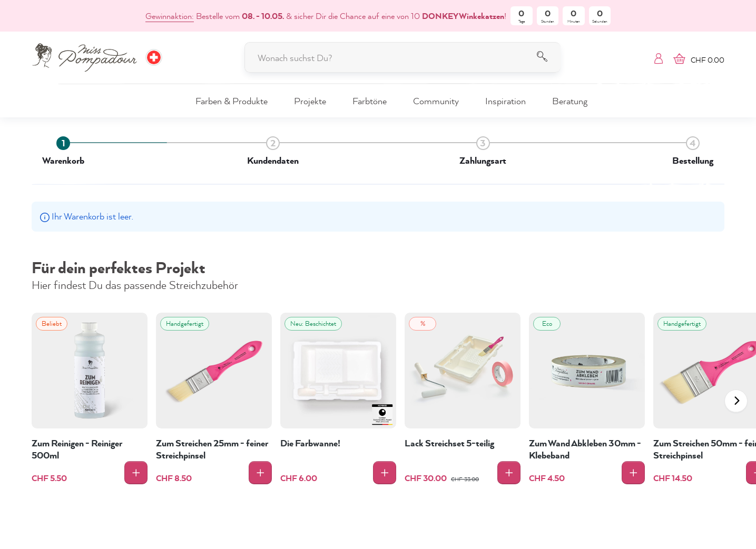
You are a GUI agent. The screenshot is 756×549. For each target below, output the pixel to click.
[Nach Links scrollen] (736, 401)
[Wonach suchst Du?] (402, 57)
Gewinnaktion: (170, 16)
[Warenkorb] (696, 57)
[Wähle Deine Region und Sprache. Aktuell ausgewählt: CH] (154, 57)
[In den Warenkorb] (136, 473)
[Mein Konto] (659, 57)
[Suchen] (547, 57)
